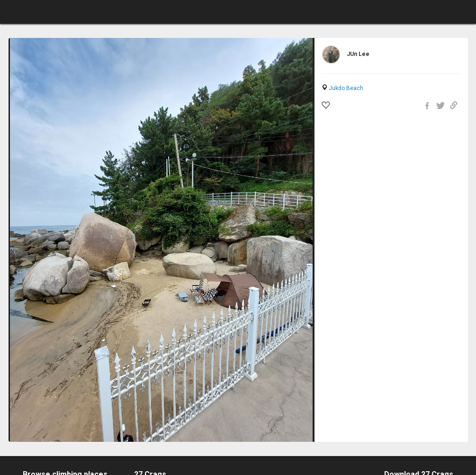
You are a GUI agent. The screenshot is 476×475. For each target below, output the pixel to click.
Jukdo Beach (346, 88)
